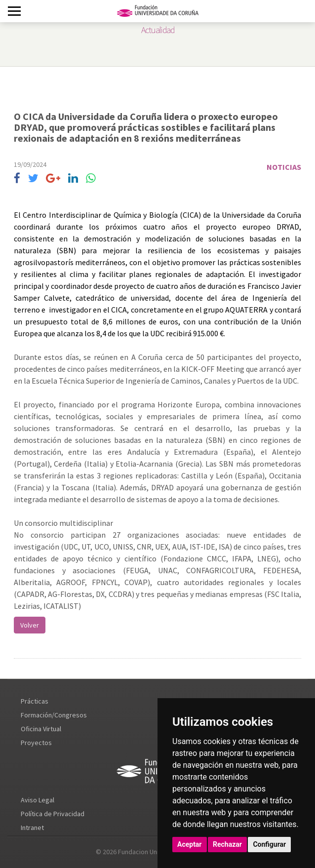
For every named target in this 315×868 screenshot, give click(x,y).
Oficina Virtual (41, 729)
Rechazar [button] (227, 844)
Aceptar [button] (190, 844)
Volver (30, 625)
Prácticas (35, 701)
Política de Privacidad (53, 814)
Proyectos (36, 743)
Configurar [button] (269, 844)
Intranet (32, 828)
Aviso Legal (38, 800)
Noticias (284, 167)
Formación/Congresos (54, 715)
